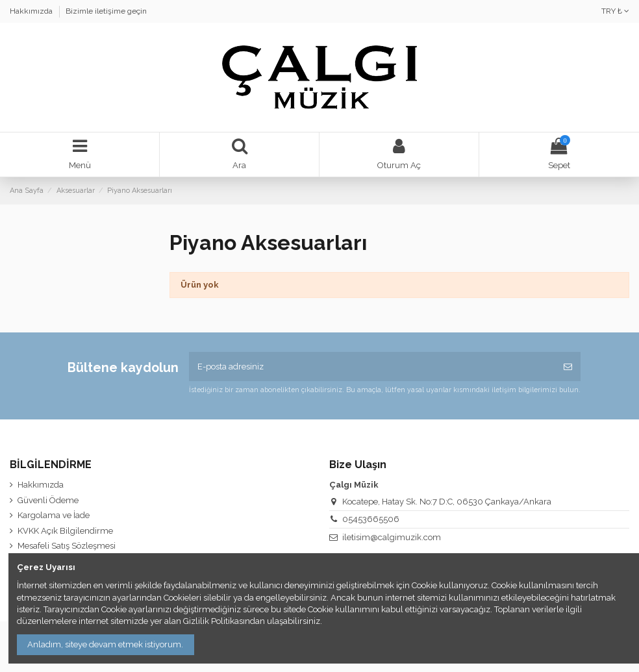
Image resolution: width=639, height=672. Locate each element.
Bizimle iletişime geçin (106, 11)
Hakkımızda (32, 11)
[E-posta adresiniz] (372, 367)
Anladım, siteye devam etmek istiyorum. (105, 644)
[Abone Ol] (568, 367)
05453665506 (371, 519)
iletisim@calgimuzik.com (392, 537)
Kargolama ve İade (54, 515)
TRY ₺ (615, 11)
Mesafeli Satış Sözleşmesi (67, 546)
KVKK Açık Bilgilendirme (65, 531)
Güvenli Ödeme (48, 500)
